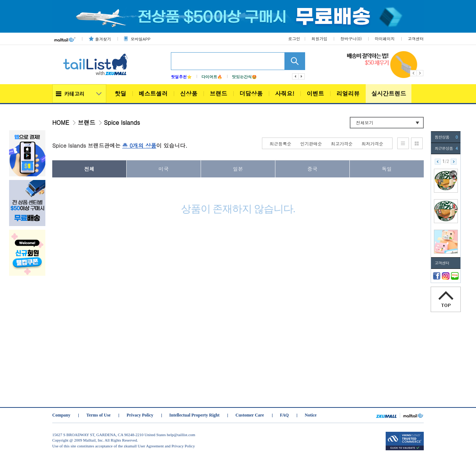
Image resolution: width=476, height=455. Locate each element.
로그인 (294, 39)
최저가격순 (373, 144)
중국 (312, 169)
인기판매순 (311, 144)
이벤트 (315, 93)
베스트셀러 (153, 93)
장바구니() (351, 39)
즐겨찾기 (103, 39)
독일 (387, 169)
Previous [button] (413, 73)
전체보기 (365, 122)
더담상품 (251, 93)
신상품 (189, 93)
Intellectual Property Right (194, 415)
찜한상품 (446, 137)
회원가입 (319, 39)
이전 (295, 76)
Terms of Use (99, 415)
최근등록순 (280, 144)
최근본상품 (446, 148)
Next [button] (420, 73)
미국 (164, 169)
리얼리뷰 (348, 93)
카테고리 (74, 94)
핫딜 (120, 93)
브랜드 (218, 93)
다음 (302, 76)
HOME (61, 122)
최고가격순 (342, 144)
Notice (311, 415)
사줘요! (285, 93)
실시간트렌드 (389, 93)
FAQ (284, 415)
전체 (89, 169)
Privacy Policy (140, 415)
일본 (238, 169)
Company (61, 415)
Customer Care (250, 415)
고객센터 (416, 39)
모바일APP (140, 39)
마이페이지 (385, 39)
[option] (385, 65)
